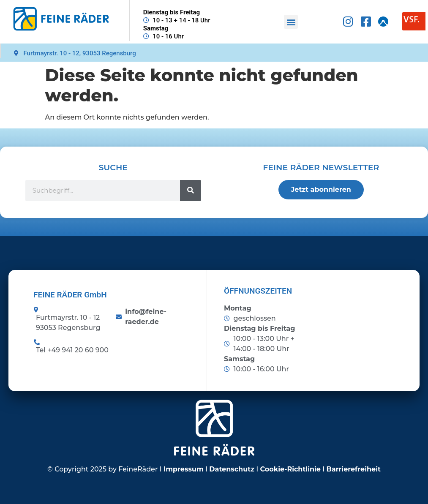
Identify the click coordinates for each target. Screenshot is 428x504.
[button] (291, 22)
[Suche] (191, 191)
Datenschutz (232, 469)
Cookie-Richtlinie (290, 469)
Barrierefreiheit (354, 469)
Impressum (184, 469)
